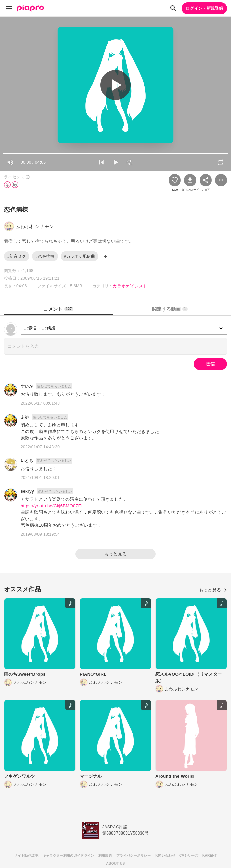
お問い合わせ (165, 855)
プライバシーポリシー (133, 855)
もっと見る (116, 554)
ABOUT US (116, 863)
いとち (27, 461)
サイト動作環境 (26, 855)
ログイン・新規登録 (204, 8)
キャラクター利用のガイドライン (68, 855)
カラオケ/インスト (130, 286)
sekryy (27, 491)
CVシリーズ (189, 855)
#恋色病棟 (45, 256)
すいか (27, 386)
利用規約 (105, 855)
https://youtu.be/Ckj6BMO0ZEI (52, 506)
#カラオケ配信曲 (80, 256)
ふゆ (25, 417)
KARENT (210, 855)
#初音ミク (17, 256)
